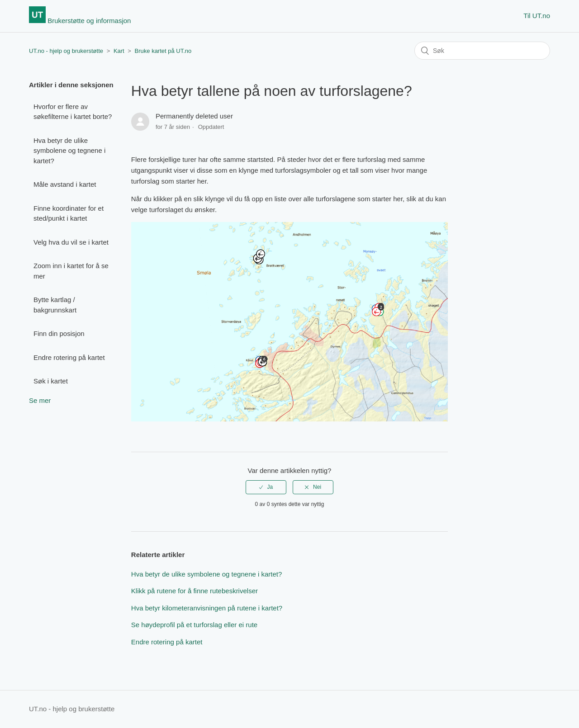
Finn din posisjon (59, 333)
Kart (119, 51)
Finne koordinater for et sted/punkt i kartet (69, 213)
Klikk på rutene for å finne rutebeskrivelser (195, 591)
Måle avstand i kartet (65, 184)
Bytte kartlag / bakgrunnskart (55, 305)
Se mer (40, 400)
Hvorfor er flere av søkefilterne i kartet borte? (73, 112)
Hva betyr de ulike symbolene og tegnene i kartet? (69, 151)
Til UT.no (537, 16)
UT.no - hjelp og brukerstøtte (66, 51)
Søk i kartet (51, 381)
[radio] (266, 487)
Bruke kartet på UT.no (163, 51)
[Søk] (482, 51)
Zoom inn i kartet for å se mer (71, 271)
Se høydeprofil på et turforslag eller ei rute (194, 625)
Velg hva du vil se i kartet (71, 242)
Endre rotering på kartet (69, 357)
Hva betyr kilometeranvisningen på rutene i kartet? (207, 608)
